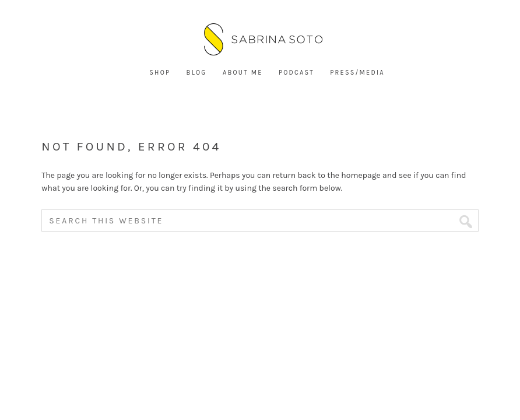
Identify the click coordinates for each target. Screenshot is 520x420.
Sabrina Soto (260, 41)
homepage (361, 175)
